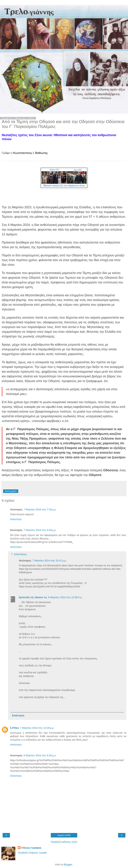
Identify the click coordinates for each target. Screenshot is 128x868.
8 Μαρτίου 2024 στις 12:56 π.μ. (65, 597)
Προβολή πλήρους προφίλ (32, 853)
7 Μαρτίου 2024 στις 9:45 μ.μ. (40, 530)
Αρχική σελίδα (64, 835)
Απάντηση (16, 519)
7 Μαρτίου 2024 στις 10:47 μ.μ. (49, 561)
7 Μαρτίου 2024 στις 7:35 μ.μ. (40, 509)
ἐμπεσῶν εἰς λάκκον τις (33, 597)
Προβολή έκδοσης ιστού (64, 842)
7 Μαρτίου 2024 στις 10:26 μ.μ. (37, 728)
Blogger (68, 865)
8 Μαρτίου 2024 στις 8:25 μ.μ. (40, 755)
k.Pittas (15, 728)
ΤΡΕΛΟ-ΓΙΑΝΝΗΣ (31, 848)
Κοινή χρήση (11, 491)
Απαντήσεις (20, 554)
